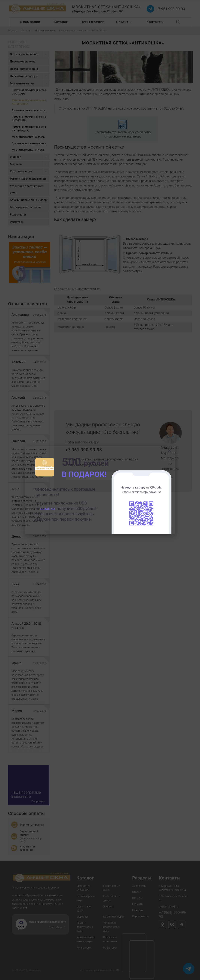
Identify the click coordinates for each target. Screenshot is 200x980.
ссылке (48, 509)
